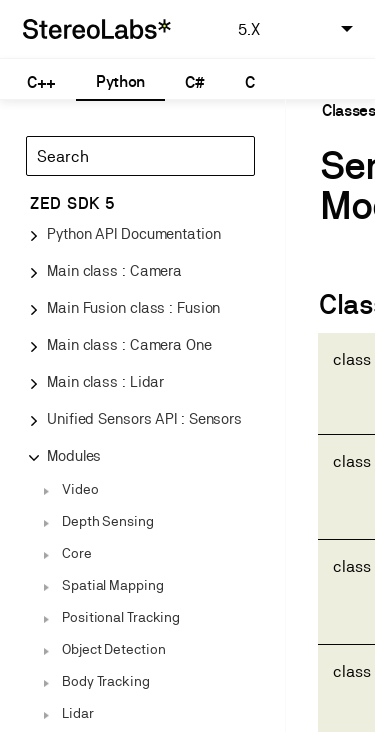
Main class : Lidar (105, 381)
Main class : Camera (114, 270)
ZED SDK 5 (72, 203)
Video (80, 489)
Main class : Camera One (129, 344)
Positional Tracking (121, 617)
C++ (41, 82)
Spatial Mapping (113, 585)
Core (77, 553)
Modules (74, 455)
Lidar (78, 713)
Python (120, 81)
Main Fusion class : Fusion (133, 307)
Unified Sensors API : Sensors (144, 418)
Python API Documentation (134, 233)
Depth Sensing (108, 521)
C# (194, 82)
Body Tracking (106, 681)
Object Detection (113, 649)
